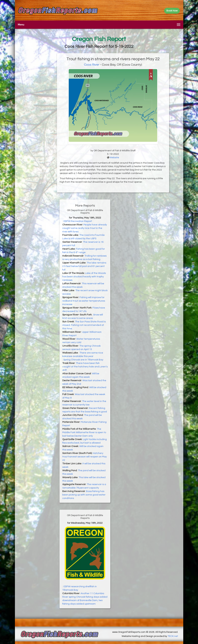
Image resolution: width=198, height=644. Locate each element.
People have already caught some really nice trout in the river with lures (85, 228)
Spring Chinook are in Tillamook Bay (83, 360)
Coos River (92, 65)
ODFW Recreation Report (78, 221)
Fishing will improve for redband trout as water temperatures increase (84, 301)
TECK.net (173, 636)
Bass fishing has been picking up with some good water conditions (84, 495)
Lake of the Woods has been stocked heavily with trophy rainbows (84, 277)
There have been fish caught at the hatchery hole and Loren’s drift (85, 367)
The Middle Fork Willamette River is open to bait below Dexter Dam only (84, 432)
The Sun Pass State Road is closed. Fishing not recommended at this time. (84, 325)
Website (114, 158)
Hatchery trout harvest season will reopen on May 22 (85, 457)
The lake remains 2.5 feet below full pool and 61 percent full (84, 266)
